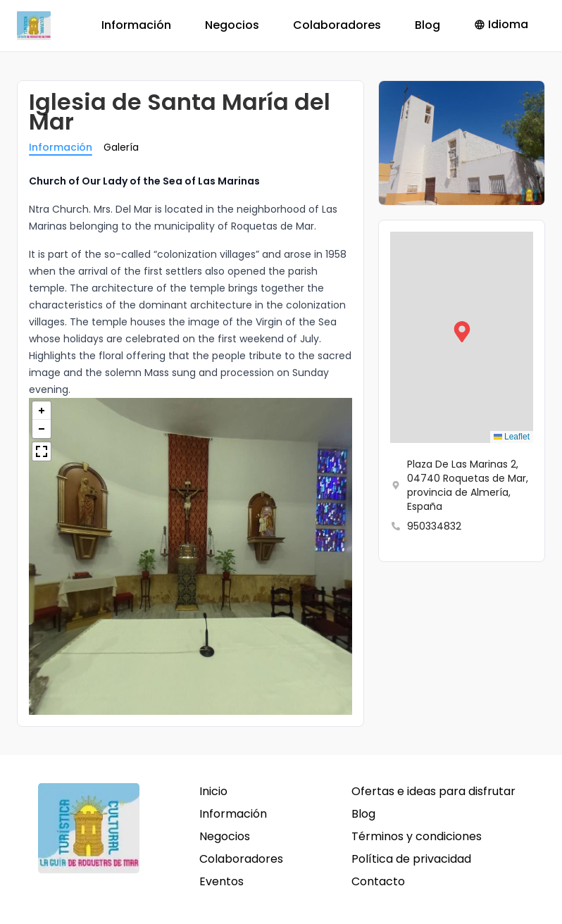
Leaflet (512, 437)
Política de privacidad (411, 859)
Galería (121, 147)
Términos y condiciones (417, 836)
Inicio (213, 791)
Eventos (221, 881)
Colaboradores (337, 25)
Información (136, 25)
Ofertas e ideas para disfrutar (433, 791)
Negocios (232, 25)
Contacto (378, 881)
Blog (427, 25)
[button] (462, 337)
